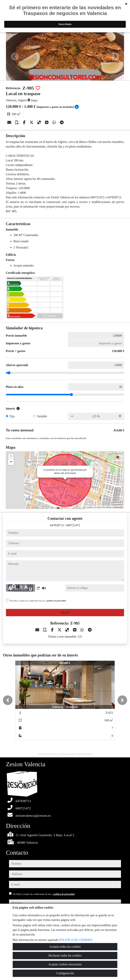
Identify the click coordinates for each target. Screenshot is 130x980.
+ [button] (11, 456)
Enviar (65, 612)
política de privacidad (56, 601)
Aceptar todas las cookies (65, 947)
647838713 (57, 525)
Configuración (65, 973)
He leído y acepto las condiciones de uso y (38, 601)
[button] (8, 700)
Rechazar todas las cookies (65, 955)
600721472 (73, 525)
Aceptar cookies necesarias (65, 964)
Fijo (12, 416)
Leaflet (90, 507)
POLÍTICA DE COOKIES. (76, 940)
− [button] (11, 462)
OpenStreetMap (104, 507)
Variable (42, 416)
